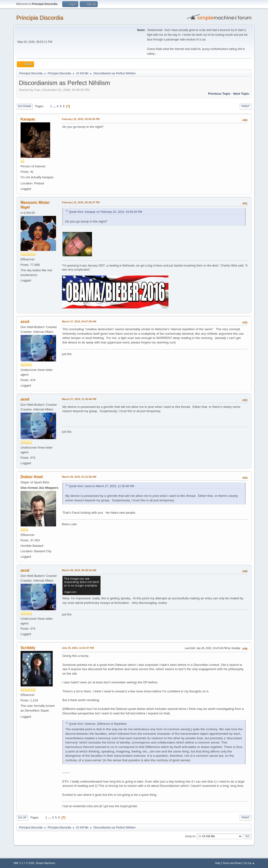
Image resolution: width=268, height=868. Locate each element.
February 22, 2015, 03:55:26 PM (81, 119)
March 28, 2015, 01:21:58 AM (79, 477)
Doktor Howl (32, 477)
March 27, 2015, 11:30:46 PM (79, 399)
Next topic (241, 94)
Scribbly (28, 648)
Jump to (190, 836)
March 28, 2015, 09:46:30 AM (79, 570)
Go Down (25, 106)
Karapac (28, 119)
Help (218, 863)
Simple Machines (45, 863)
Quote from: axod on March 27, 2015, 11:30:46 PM (101, 486)
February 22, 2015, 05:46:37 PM (81, 202)
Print (246, 106)
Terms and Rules (232, 863)
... (55, 106)
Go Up (22, 818)
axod (25, 322)
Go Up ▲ (249, 863)
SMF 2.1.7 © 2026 (24, 863)
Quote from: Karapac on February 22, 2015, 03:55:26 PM (105, 212)
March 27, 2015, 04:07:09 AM (79, 321)
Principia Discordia (40, 18)
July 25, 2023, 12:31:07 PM (78, 648)
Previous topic (219, 94)
